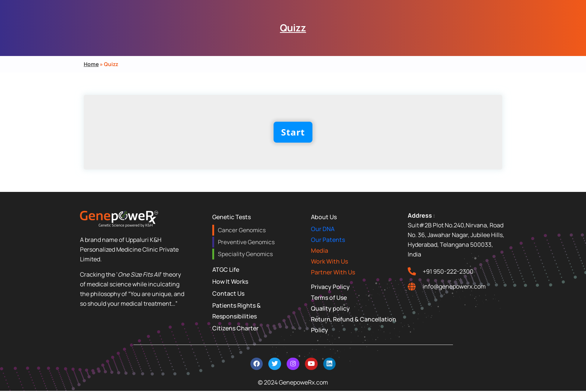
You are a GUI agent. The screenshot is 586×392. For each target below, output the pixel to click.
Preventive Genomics (246, 242)
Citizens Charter (235, 328)
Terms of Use (329, 298)
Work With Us (329, 261)
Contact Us (228, 293)
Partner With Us (333, 272)
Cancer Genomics (241, 230)
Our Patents (328, 240)
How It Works (230, 281)
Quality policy (330, 308)
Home (91, 64)
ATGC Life (226, 270)
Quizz (293, 28)
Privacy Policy (330, 287)
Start (293, 132)
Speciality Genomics (245, 254)
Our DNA (323, 229)
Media (320, 251)
